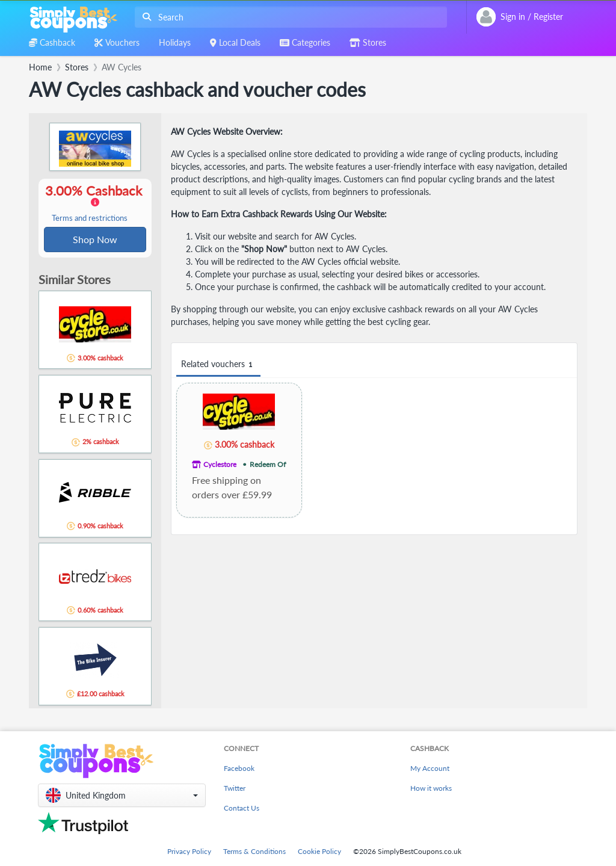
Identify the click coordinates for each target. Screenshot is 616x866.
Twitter (235, 788)
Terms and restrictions (90, 219)
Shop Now (95, 240)
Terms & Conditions (254, 851)
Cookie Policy (319, 851)
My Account (430, 768)
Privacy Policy (189, 851)
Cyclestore (220, 464)
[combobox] (288, 17)
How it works (431, 788)
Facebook (239, 768)
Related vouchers (218, 364)
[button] (122, 795)
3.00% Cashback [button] (95, 203)
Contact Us (242, 808)
